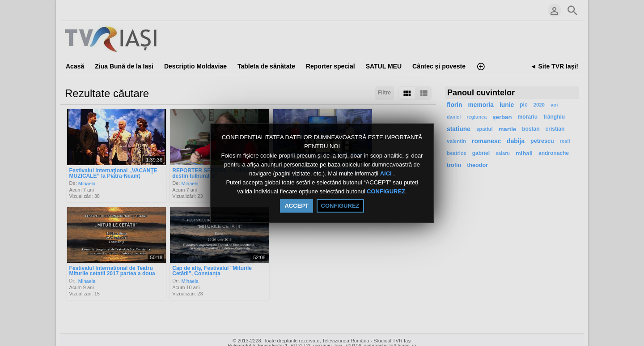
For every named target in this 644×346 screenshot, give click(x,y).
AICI (387, 173)
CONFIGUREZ (386, 192)
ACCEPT (296, 206)
